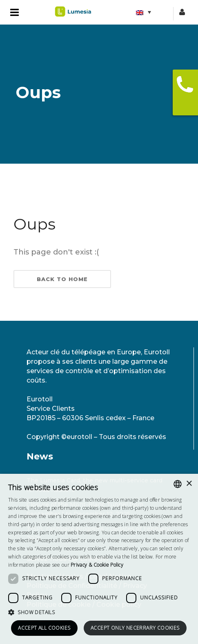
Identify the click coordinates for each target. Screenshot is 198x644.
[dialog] (99, 559)
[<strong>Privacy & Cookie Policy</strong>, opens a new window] (97, 565)
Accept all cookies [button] (44, 628)
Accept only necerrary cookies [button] (135, 628)
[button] (99, 612)
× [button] (189, 484)
